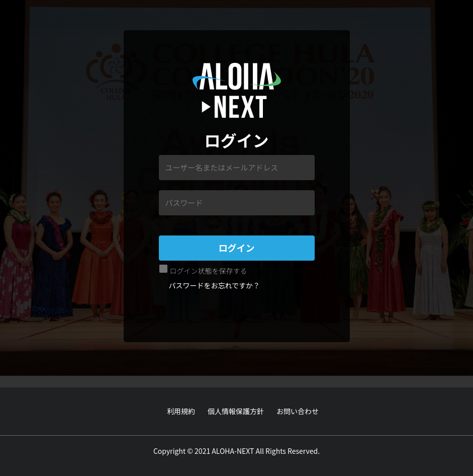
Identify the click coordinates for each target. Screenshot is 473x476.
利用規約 (181, 411)
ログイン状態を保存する (209, 271)
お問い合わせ (298, 411)
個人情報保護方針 (236, 411)
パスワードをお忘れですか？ (215, 285)
